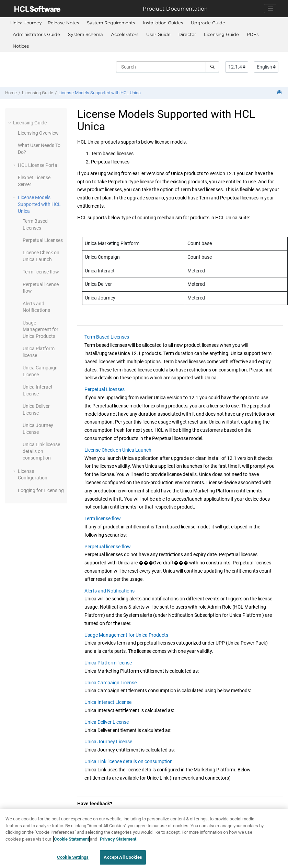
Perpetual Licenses (43, 240)
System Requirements (111, 23)
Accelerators (125, 34)
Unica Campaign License (111, 683)
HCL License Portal (38, 165)
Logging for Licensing (41, 490)
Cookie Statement (71, 844)
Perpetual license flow (108, 547)
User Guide (158, 34)
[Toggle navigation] (270, 9)
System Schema (85, 34)
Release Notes (63, 23)
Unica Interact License (108, 702)
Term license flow (41, 272)
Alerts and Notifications (110, 591)
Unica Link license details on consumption (41, 451)
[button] (10, 123)
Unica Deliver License (107, 722)
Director (187, 34)
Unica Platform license (108, 663)
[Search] (212, 67)
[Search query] (168, 67)
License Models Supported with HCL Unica (100, 93)
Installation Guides (163, 23)
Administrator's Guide (36, 34)
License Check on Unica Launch (118, 450)
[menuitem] (26, 23)
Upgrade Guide (208, 23)
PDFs (253, 34)
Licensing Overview (38, 133)
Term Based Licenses (107, 337)
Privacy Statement (118, 844)
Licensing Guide (221, 34)
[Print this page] (280, 93)
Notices (21, 46)
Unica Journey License (108, 742)
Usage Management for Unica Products (41, 329)
